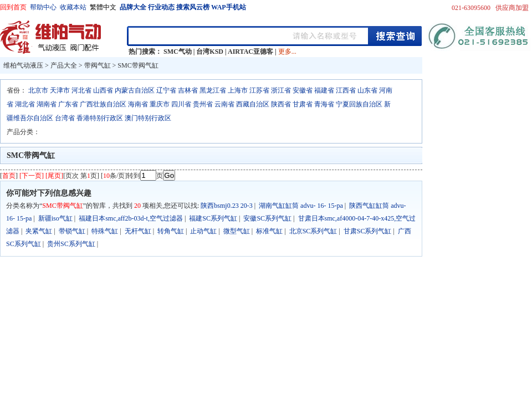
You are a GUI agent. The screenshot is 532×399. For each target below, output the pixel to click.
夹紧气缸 (39, 231)
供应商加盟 (512, 8)
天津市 (60, 90)
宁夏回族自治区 (359, 104)
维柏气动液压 (23, 65)
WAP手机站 (229, 7)
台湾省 (65, 118)
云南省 (224, 104)
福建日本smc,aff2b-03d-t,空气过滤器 (131, 218)
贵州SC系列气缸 (71, 244)
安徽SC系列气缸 (267, 218)
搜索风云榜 (193, 7)
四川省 (181, 104)
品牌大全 (133, 7)
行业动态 (161, 7)
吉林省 (188, 90)
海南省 (138, 104)
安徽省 (303, 90)
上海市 (238, 90)
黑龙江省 (213, 90)
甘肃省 (303, 104)
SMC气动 (178, 52)
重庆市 (160, 104)
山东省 (367, 90)
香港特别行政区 (100, 118)
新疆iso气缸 (55, 218)
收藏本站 (73, 7)
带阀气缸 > (101, 65)
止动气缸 (203, 231)
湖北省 (25, 104)
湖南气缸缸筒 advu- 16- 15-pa (301, 206)
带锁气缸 (72, 231)
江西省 (346, 90)
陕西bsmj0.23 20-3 (226, 206)
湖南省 (47, 104)
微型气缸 (237, 231)
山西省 (103, 90)
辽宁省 (166, 90)
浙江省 (281, 90)
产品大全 (64, 65)
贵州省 (203, 104)
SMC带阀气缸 (138, 65)
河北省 (81, 90)
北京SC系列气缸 (313, 231)
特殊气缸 (105, 231)
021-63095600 (471, 8)
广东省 (68, 104)
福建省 (324, 90)
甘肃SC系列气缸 (368, 231)
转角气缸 (171, 231)
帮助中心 (43, 7)
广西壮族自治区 (103, 104)
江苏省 (259, 90)
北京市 (38, 90)
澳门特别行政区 (148, 118)
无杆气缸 (138, 231)
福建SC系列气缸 (213, 218)
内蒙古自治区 (135, 90)
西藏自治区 (253, 104)
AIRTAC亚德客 (250, 52)
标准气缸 (269, 231)
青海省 (324, 104)
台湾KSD (210, 52)
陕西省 (281, 104)
